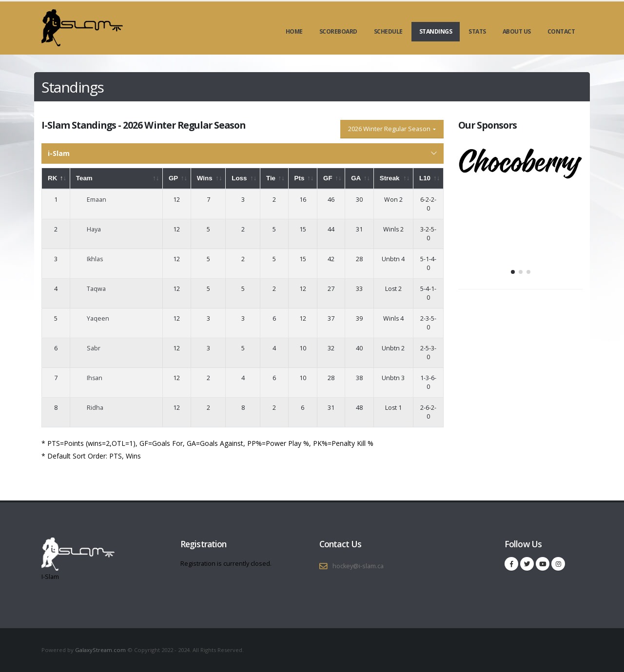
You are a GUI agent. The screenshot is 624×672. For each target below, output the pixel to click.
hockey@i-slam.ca (358, 566)
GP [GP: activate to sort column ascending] (173, 178)
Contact (561, 31)
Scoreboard (338, 31)
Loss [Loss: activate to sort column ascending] (239, 178)
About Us (517, 31)
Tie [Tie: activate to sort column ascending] (271, 178)
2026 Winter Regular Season (390, 129)
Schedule (388, 31)
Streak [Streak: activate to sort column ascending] (390, 178)
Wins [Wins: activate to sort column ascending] (205, 178)
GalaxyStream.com (101, 650)
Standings (436, 31)
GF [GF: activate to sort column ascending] (328, 178)
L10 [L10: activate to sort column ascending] (425, 178)
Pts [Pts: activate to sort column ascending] (300, 178)
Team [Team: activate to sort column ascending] (84, 178)
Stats (477, 31)
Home (294, 31)
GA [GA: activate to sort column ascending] (356, 178)
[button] (513, 272)
